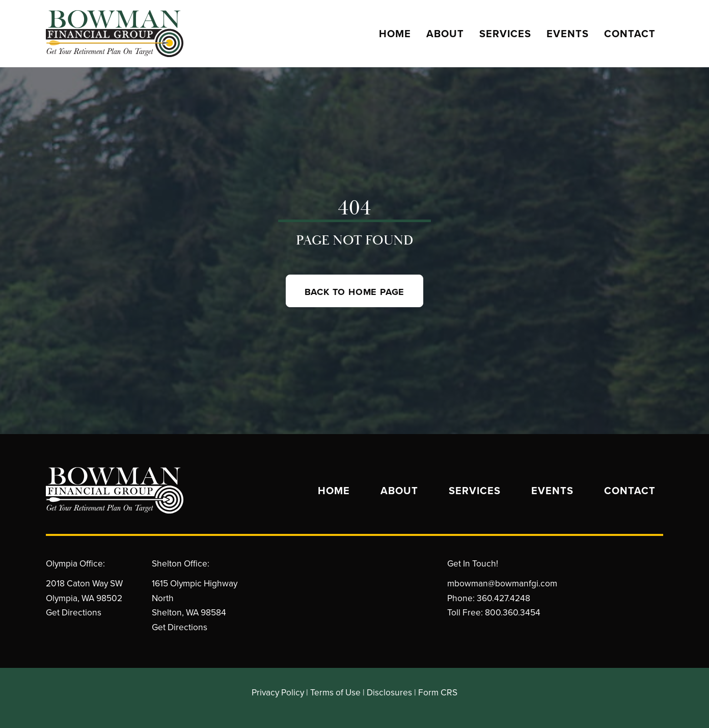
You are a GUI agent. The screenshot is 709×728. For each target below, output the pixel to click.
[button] (355, 291)
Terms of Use (335, 692)
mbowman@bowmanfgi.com (502, 583)
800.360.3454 (513, 612)
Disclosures (389, 692)
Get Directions (74, 612)
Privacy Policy (278, 692)
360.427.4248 (503, 598)
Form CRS (438, 692)
